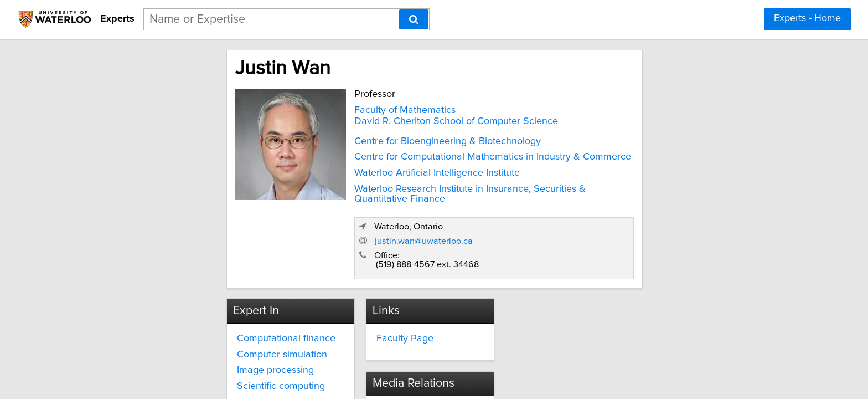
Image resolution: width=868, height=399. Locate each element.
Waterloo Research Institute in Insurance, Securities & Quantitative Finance (397, 192)
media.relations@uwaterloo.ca (595, 287)
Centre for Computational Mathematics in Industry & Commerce (392, 155)
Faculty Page (364, 267)
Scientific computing (185, 315)
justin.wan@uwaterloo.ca (624, 167)
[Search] (414, 19)
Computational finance (190, 267)
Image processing (180, 299)
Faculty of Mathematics (304, 108)
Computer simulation (186, 283)
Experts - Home (807, 18)
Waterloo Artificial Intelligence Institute (336, 171)
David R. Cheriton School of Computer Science (355, 119)
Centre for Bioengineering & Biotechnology (347, 139)
